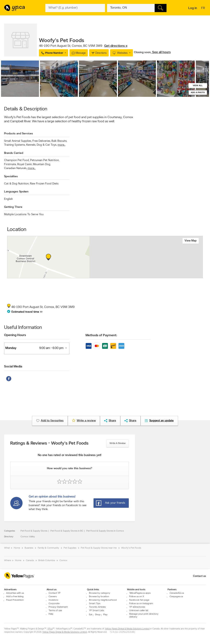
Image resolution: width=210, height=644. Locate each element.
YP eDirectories (137, 607)
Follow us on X (137, 597)
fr (204, 8)
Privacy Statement (58, 607)
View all (198, 86)
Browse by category (100, 593)
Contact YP (55, 593)
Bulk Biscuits (59, 141)
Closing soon (142, 52)
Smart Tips (95, 604)
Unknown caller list (139, 611)
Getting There (13, 207)
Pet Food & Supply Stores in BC (67, 531)
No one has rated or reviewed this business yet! (70, 455)
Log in (193, 8)
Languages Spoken (16, 192)
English (8, 199)
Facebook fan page (139, 600)
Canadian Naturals (15, 168)
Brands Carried (14, 153)
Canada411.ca (177, 593)
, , (83, 46)
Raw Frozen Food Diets (44, 184)
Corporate (54, 604)
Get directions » (116, 46)
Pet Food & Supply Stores (34, 531)
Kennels (31, 145)
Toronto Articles (97, 607)
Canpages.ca (176, 597)
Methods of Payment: (101, 335)
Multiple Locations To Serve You (24, 214)
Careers (53, 597)
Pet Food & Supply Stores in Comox (105, 531)
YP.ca (50, 629)
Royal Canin (25, 164)
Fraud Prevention (15, 600)
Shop (98, 615)
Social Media (13, 367)
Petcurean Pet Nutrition (45, 160)
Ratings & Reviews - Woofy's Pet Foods (49, 444)
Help (51, 614)
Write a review (118, 443)
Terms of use (55, 611)
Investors (53, 600)
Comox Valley (28, 537)
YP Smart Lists (96, 611)
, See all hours (161, 52)
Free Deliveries (42, 141)
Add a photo (198, 93)
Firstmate (10, 164)
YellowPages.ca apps (140, 593)
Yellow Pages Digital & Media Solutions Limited (127, 629)
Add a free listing (15, 597)
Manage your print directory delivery (144, 615)
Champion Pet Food (17, 160)
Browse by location (99, 597)
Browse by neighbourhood (103, 600)
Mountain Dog (42, 164)
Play (105, 615)
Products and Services (19, 134)
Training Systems (15, 145)
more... (62, 145)
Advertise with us (15, 593)
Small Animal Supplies (18, 141)
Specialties (11, 177)
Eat (91, 615)
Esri (135, 276)
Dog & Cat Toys (47, 145)
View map (191, 241)
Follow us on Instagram (141, 604)
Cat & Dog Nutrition (17, 184)
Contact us (199, 576)
